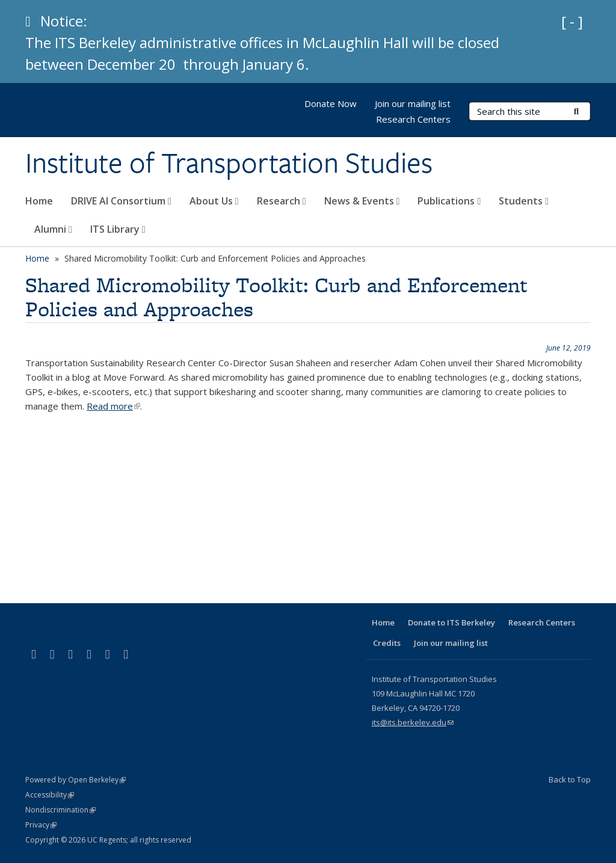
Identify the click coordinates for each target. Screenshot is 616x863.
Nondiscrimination (60, 810)
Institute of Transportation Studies (229, 163)
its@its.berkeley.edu (413, 722)
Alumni (53, 229)
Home (39, 201)
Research (282, 201)
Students (524, 201)
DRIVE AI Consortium (121, 201)
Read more (113, 406)
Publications (449, 201)
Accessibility (50, 795)
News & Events (362, 201)
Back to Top (570, 779)
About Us (214, 201)
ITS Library (118, 229)
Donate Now (331, 103)
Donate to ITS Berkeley (451, 622)
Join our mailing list (413, 103)
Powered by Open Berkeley (75, 780)
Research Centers (413, 119)
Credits (387, 643)
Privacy (41, 825)
